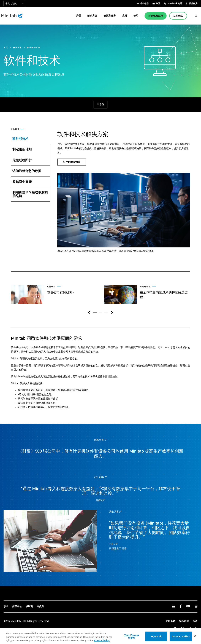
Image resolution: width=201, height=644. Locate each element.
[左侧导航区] (89, 313)
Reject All (156, 636)
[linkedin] (173, 606)
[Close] (195, 636)
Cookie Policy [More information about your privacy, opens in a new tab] (102, 640)
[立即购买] (178, 16)
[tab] (30, 139)
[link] (54, 293)
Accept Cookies (181, 636)
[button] (196, 16)
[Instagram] (196, 606)
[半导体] (101, 105)
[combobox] (14, 4)
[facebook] (181, 606)
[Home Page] (15, 16)
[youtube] (188, 606)
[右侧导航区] (112, 313)
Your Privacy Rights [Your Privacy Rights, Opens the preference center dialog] (132, 636)
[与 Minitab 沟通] (72, 162)
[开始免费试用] (156, 16)
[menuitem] (79, 16)
